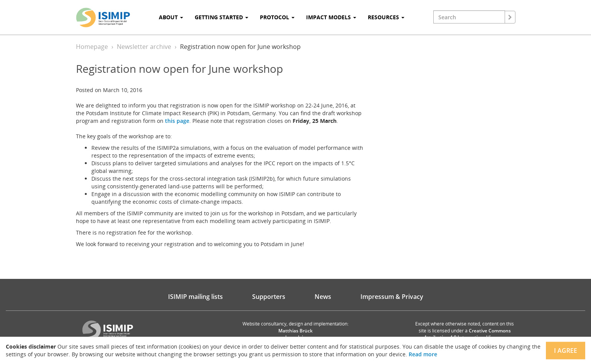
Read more (423, 354)
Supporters (269, 297)
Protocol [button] (277, 17)
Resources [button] (386, 17)
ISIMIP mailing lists (195, 297)
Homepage (92, 47)
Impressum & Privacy (392, 297)
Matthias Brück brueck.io (295, 334)
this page (177, 121)
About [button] (171, 17)
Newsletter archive (144, 47)
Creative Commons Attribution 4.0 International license (467, 334)
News (323, 297)
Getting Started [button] (221, 17)
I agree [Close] (566, 351)
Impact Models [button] (331, 17)
